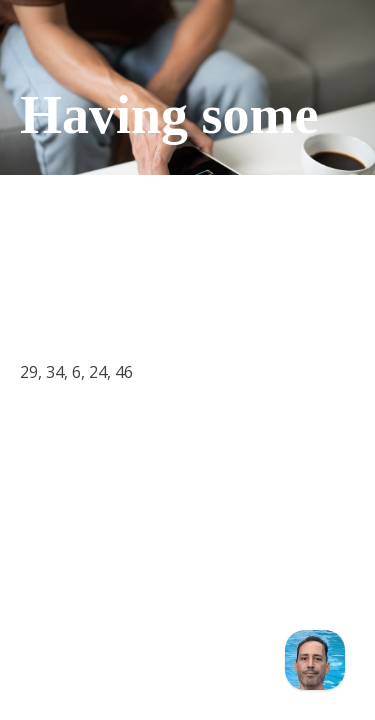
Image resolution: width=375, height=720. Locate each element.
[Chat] (315, 660)
